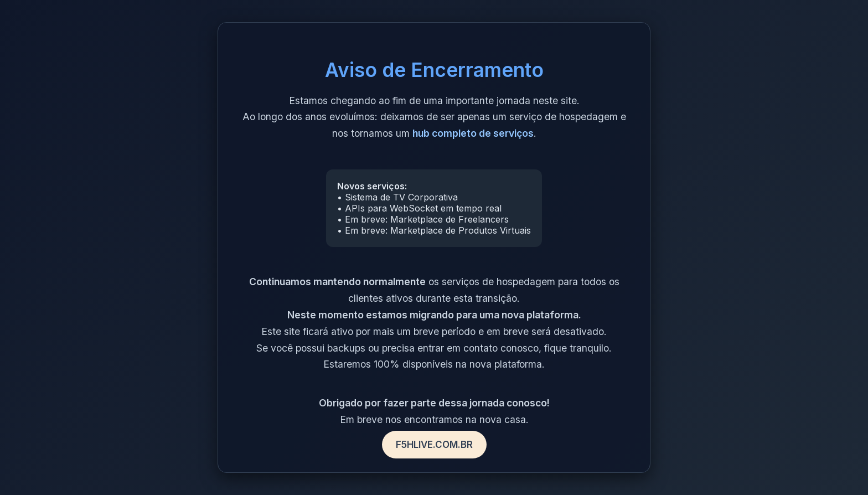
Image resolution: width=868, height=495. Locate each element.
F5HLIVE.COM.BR (434, 445)
